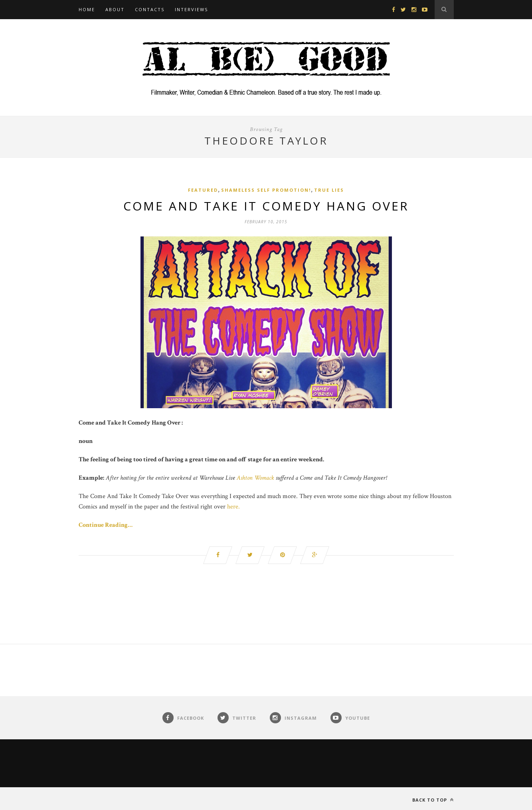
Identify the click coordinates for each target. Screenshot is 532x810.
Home (87, 9)
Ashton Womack (256, 478)
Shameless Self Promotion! (266, 190)
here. (233, 507)
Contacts (150, 9)
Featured (203, 190)
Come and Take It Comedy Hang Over (266, 206)
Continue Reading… (106, 525)
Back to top (433, 800)
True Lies (329, 190)
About (115, 9)
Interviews (191, 9)
